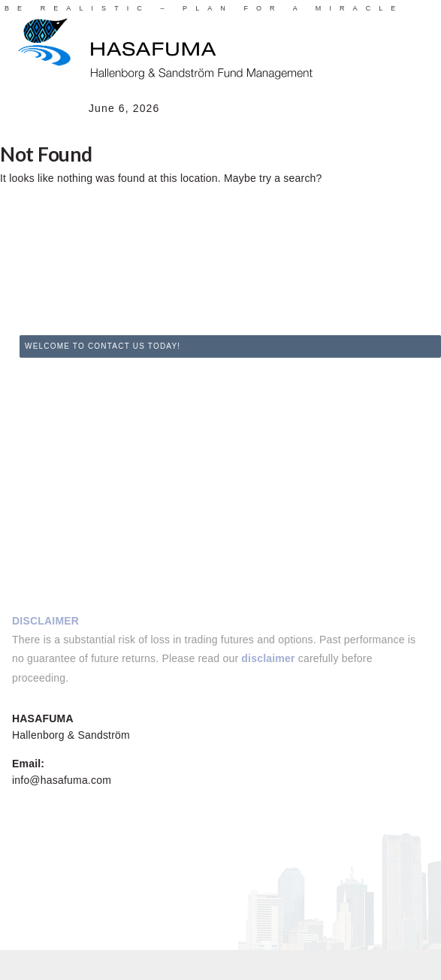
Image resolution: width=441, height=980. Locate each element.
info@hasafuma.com (62, 780)
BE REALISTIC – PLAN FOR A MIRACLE (204, 8)
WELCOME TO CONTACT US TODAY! (103, 346)
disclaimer (268, 658)
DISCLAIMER (45, 621)
